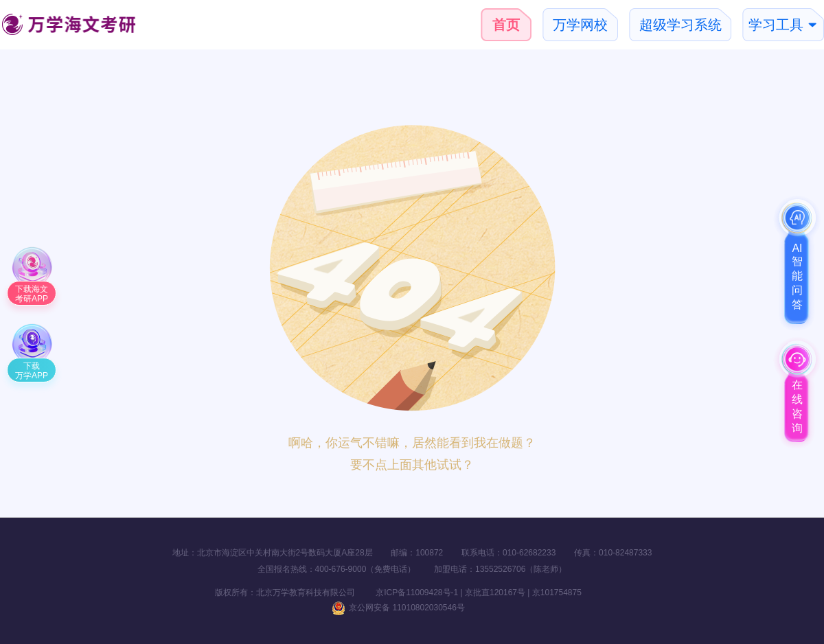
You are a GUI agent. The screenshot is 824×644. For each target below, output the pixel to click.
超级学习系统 (680, 25)
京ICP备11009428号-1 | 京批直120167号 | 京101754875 (469, 593)
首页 (506, 25)
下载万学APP (32, 371)
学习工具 (776, 25)
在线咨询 (797, 406)
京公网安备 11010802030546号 (398, 608)
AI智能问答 (797, 276)
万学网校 (580, 25)
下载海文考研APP (32, 294)
